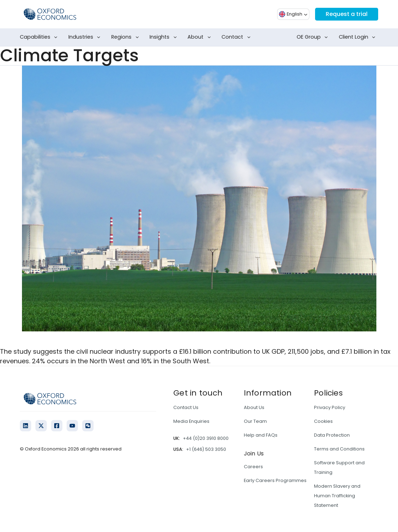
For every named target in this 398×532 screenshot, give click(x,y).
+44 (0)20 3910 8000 (206, 438)
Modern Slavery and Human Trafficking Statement (337, 496)
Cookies (323, 421)
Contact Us (186, 407)
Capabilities (40, 37)
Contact (237, 37)
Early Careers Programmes (275, 480)
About (200, 37)
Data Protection (332, 435)
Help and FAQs (261, 435)
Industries (86, 37)
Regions (126, 37)
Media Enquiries (191, 421)
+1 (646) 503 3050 (206, 449)
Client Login (358, 37)
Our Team (255, 421)
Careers (253, 467)
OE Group (314, 37)
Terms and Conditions (339, 449)
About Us (254, 407)
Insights (164, 37)
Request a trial (347, 14)
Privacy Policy (330, 407)
